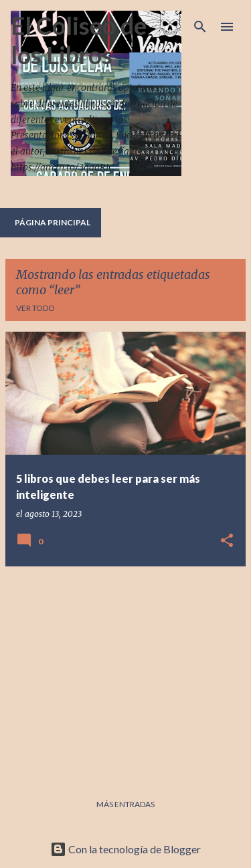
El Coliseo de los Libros (79, 40)
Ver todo (35, 308)
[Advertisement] (125, 671)
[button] (227, 541)
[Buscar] (200, 27)
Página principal (53, 222)
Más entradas (125, 804)
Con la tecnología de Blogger (125, 849)
